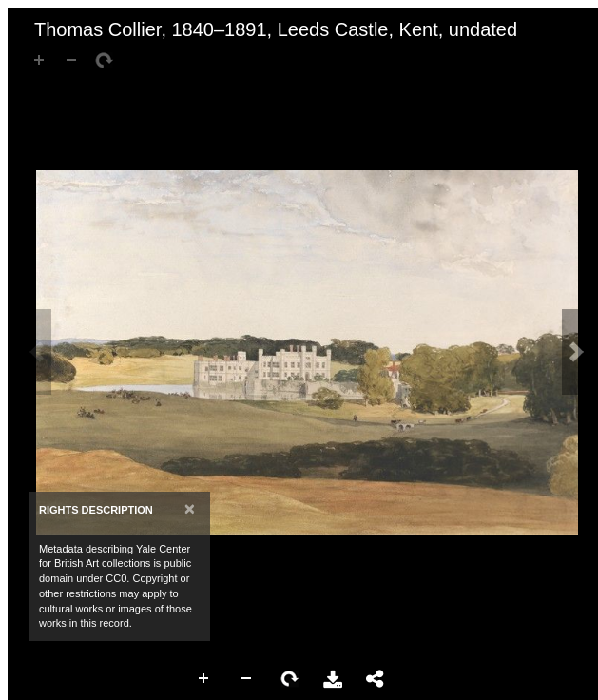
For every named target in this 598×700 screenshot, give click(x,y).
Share (376, 679)
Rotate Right (290, 679)
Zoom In (204, 679)
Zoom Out (247, 679)
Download (333, 679)
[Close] (190, 508)
